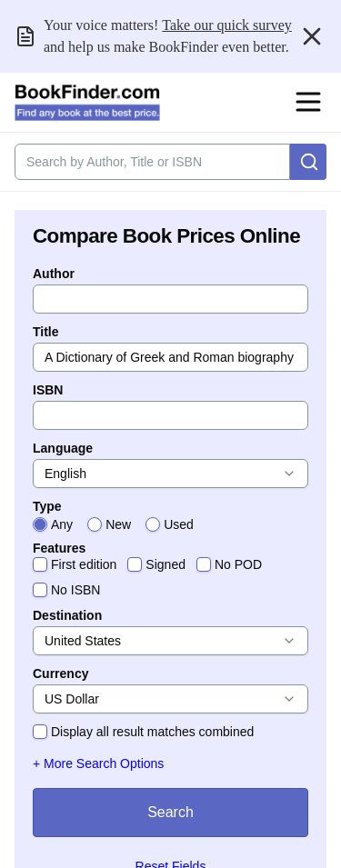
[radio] (40, 524)
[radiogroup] (170, 524)
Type (47, 506)
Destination (67, 615)
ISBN (48, 390)
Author (54, 274)
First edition (84, 564)
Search (170, 812)
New (118, 524)
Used (179, 524)
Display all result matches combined (152, 732)
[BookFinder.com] (87, 103)
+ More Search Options (98, 763)
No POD (238, 564)
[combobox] (170, 474)
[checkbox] (40, 564)
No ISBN (75, 590)
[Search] (308, 162)
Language (63, 448)
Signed (165, 564)
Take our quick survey (226, 25)
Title (46, 332)
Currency (60, 673)
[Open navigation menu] (308, 102)
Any (62, 524)
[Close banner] (312, 36)
